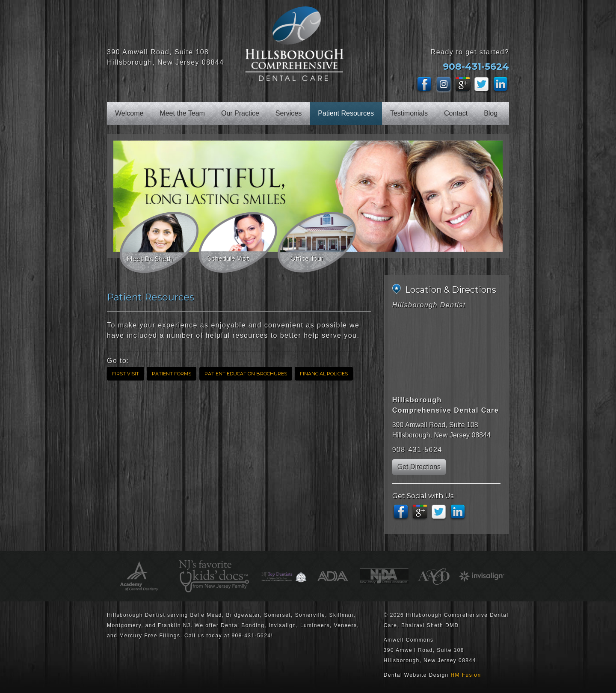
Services (289, 113)
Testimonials (409, 113)
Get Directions (419, 467)
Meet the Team (182, 113)
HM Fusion (466, 675)
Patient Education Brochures (246, 374)
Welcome (129, 113)
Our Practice (240, 113)
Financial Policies (324, 374)
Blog (491, 113)
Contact (456, 113)
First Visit (126, 374)
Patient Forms (172, 374)
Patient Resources (346, 113)
